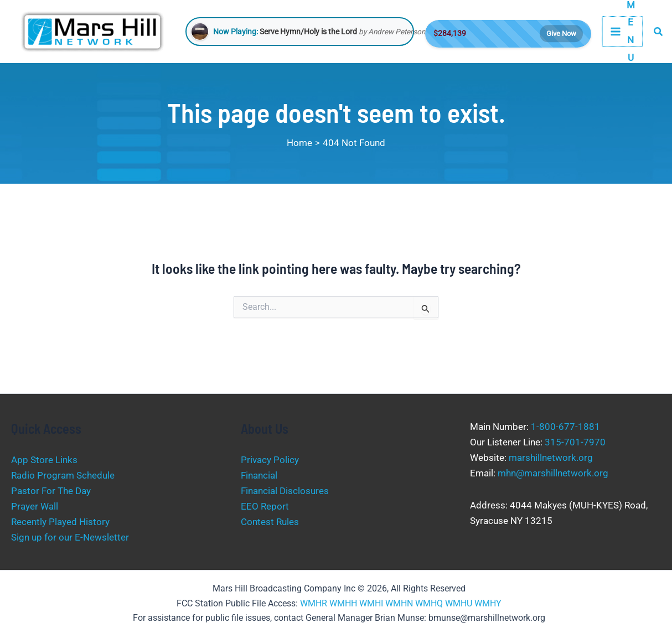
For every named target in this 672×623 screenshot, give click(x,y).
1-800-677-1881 (565, 427)
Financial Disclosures (285, 491)
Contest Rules (270, 522)
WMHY (488, 603)
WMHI (371, 603)
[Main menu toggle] (622, 32)
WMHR (314, 603)
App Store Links (44, 460)
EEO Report (265, 506)
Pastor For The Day (51, 491)
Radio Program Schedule (63, 475)
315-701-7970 (575, 442)
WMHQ (429, 603)
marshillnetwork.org (551, 458)
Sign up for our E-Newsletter (70, 537)
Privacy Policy (270, 460)
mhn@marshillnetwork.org (553, 473)
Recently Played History (60, 522)
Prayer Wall (35, 506)
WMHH (343, 603)
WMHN (399, 603)
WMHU (459, 603)
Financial (259, 475)
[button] (659, 32)
